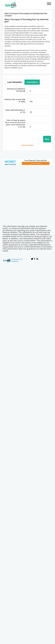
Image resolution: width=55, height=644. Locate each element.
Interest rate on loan (15, 100)
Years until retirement (15, 111)
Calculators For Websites (17, 260)
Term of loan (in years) (15, 124)
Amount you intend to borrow (16, 90)
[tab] (15, 82)
